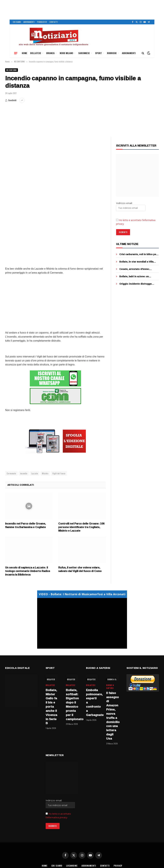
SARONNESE (84, 53)
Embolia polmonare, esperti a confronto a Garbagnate (92, 703)
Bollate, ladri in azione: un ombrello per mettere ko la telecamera (134, 276)
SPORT (98, 53)
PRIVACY (118, 866)
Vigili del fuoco (59, 473)
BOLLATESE (36, 53)
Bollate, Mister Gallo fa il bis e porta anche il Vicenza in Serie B (51, 707)
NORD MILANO (66, 53)
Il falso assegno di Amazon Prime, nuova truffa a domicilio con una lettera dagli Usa (112, 716)
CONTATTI (54, 22)
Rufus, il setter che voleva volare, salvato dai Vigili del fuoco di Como (80, 569)
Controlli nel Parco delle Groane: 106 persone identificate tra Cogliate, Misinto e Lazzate (81, 527)
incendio (24, 473)
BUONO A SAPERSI (114, 679)
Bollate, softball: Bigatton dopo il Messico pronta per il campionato (72, 705)
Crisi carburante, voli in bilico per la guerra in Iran (138, 254)
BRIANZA (50, 53)
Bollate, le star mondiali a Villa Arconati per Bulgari (136, 262)
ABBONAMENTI (29, 22)
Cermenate (11, 473)
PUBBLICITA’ (42, 22)
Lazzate (35, 473)
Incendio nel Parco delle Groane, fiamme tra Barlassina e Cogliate (25, 525)
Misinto (45, 473)
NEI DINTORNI (12, 70)
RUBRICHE (112, 53)
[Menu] (16, 53)
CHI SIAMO (17, 22)
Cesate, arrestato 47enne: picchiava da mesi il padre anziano (139, 269)
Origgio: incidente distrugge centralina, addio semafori (135, 284)
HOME (25, 53)
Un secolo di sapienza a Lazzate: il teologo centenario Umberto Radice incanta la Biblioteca (28, 571)
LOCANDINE (72, 866)
